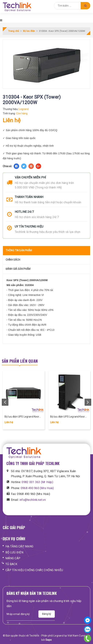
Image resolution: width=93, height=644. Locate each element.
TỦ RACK (11, 564)
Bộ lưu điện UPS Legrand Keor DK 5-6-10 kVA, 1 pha (68, 417)
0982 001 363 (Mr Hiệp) (37, 482)
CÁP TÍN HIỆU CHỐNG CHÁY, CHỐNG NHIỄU (34, 570)
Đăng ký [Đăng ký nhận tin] (47, 614)
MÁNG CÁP (13, 558)
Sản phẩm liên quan (20, 361)
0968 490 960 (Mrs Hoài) (37, 488)
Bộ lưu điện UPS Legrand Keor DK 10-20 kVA (22, 417)
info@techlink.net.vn (33, 500)
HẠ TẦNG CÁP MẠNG (19, 546)
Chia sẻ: (7, 166)
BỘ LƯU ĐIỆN (14, 552)
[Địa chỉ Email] (22, 614)
